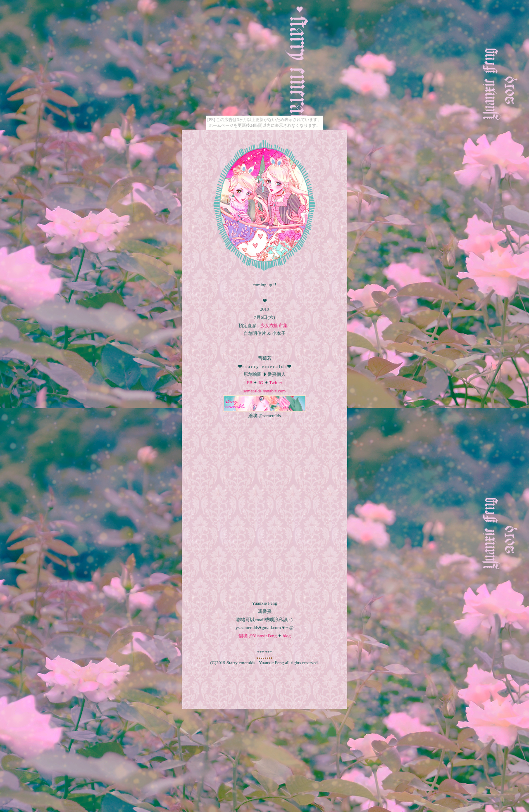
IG (260, 382)
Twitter (275, 382)
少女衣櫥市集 (274, 325)
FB (249, 382)
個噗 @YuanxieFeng (258, 636)
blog (287, 636)
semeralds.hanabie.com (265, 391)
